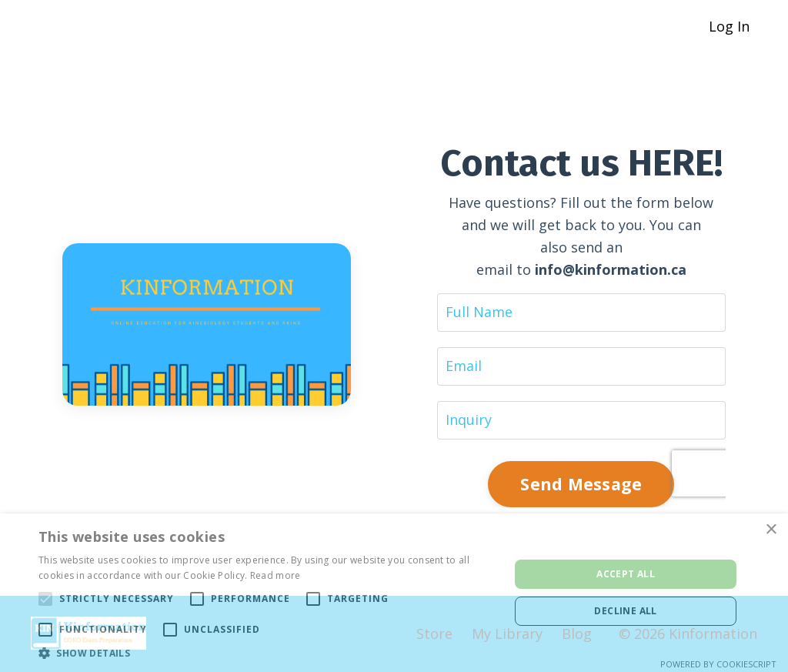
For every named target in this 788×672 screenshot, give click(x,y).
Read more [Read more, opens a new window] (275, 575)
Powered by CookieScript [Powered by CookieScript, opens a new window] (718, 664)
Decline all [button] (625, 611)
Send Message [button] (581, 484)
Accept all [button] (626, 574)
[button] (267, 653)
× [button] (771, 530)
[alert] (394, 593)
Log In (729, 26)
